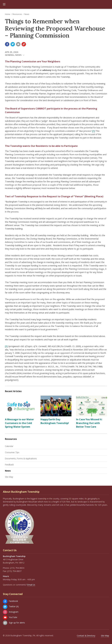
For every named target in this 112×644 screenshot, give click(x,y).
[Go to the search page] (107, 4)
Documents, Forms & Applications (21, 458)
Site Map (9, 477)
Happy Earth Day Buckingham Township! (55, 421)
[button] (4, 4)
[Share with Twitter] (13, 44)
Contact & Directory (86, 636)
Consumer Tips (12, 452)
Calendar (9, 446)
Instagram (14, 612)
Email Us (31, 585)
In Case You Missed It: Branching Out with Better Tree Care (89, 423)
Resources (17, 14)
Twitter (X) (14, 606)
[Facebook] (5, 601)
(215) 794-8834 (17, 568)
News (27, 14)
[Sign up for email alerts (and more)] (5, 623)
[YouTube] (5, 617)
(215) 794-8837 (14, 571)
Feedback (9, 465)
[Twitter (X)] (5, 607)
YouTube (13, 617)
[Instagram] (5, 612)
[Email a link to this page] (18, 44)
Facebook (13, 601)
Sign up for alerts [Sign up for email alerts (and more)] (17, 623)
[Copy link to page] (24, 44)
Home (8, 14)
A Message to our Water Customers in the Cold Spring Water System (19, 423)
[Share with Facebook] (7, 44)
